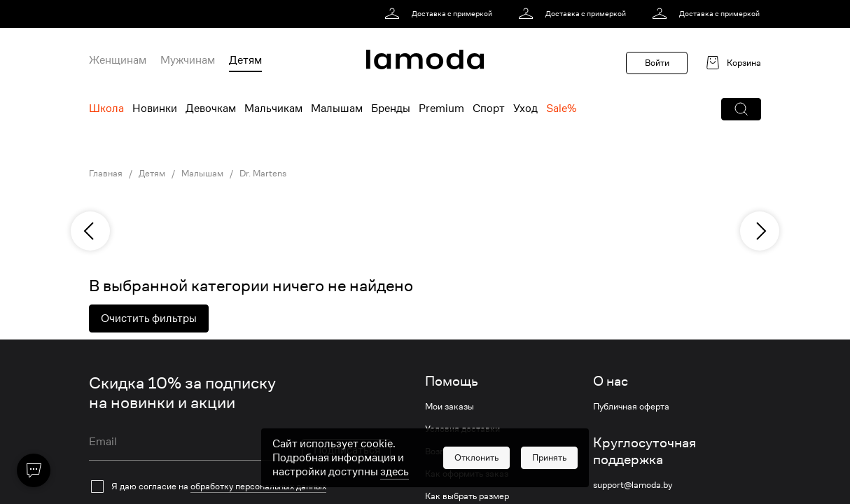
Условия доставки (462, 429)
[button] (741, 109)
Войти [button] (657, 63)
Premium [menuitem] (441, 108)
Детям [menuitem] (245, 60)
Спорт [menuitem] (489, 108)
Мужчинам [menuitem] (188, 60)
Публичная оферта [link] (631, 407)
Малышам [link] (202, 174)
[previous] (90, 231)
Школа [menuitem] (106, 108)
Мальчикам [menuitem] (273, 108)
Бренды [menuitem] (391, 108)
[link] (441, 14)
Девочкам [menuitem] (211, 108)
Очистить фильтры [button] (149, 318)
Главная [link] (106, 174)
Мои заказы (450, 407)
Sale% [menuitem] (561, 108)
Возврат (442, 451)
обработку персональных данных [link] (258, 486)
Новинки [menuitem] (155, 108)
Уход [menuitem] (525, 108)
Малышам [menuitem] (337, 108)
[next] (760, 231)
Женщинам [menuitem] (118, 60)
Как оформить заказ (467, 474)
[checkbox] (240, 486)
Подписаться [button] (347, 450)
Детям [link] (152, 174)
